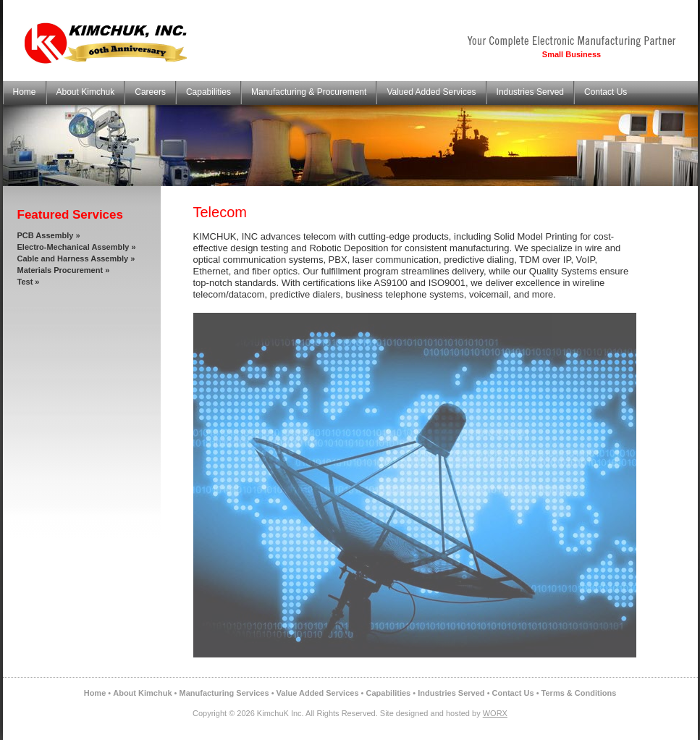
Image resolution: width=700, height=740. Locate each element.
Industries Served (530, 92)
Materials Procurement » (64, 270)
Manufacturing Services (224, 693)
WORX (495, 713)
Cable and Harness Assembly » (76, 258)
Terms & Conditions (579, 693)
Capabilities (208, 92)
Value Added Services (318, 693)
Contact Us (606, 92)
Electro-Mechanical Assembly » (77, 247)
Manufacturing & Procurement (309, 92)
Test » (29, 282)
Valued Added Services (431, 92)
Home (25, 92)
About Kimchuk (86, 92)
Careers (150, 92)
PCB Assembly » (49, 235)
